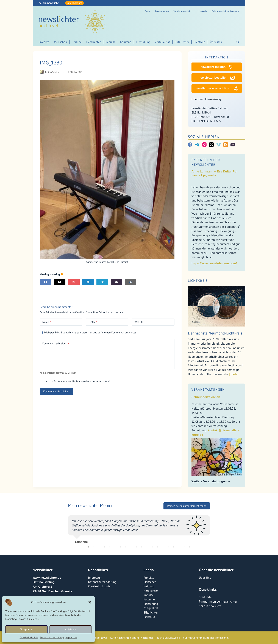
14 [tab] (158, 547)
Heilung (77, 42)
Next (213, 528)
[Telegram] (102, 282)
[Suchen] (238, 42)
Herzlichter (94, 42)
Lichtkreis (202, 11)
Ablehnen (70, 629)
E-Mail (93, 322)
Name (47, 322)
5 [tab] (110, 547)
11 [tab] (142, 547)
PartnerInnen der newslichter (218, 602)
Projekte (44, 42)
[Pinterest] (74, 282)
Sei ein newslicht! (183, 11)
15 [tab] (163, 547)
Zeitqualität (163, 42)
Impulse (111, 42)
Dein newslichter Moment (225, 11)
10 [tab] (136, 547)
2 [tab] (94, 547)
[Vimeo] (219, 145)
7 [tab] (120, 547)
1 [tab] (88, 547)
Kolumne (126, 42)
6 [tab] (115, 547)
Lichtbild (200, 42)
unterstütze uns (74, 3)
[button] (90, 602)
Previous (65, 528)
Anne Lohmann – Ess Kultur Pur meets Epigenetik (215, 173)
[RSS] (226, 145)
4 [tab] (104, 547)
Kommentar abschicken (56, 391)
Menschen (61, 42)
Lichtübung (143, 42)
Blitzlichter (182, 42)
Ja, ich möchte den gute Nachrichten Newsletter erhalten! (75, 381)
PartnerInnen (162, 11)
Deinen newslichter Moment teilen (187, 506)
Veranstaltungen (208, 389)
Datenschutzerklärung (52, 637)
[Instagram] (204, 145)
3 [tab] (99, 547)
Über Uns (216, 42)
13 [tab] (152, 547)
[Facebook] (45, 282)
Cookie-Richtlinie (29, 637)
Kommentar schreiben (56, 344)
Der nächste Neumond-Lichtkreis (215, 333)
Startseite (205, 597)
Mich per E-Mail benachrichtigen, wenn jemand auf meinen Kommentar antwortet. (88, 332)
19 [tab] (184, 547)
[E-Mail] (116, 282)
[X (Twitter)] (60, 282)
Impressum (71, 637)
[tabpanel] (139, 528)
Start (148, 11)
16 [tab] (168, 547)
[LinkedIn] (88, 282)
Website (139, 322)
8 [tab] (126, 547)
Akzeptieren (27, 629)
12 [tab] (147, 547)
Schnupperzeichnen (206, 397)
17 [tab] (174, 547)
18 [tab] (179, 547)
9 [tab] (131, 547)
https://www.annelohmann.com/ (214, 263)
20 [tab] (190, 547)
